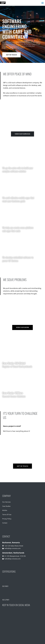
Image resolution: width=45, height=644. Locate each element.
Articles (5, 510)
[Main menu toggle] (42, 3)
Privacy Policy (7, 519)
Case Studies (6, 506)
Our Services (6, 502)
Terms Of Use (7, 514)
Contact (5, 523)
